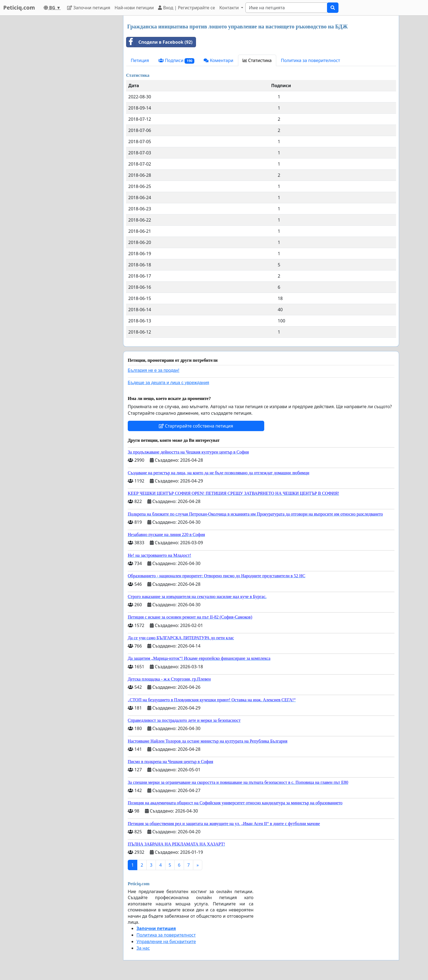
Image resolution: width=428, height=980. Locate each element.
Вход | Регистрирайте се (186, 8)
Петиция (140, 60)
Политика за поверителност (310, 60)
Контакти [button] (229, 8)
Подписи (176, 61)
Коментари (218, 60)
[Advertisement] (70, 98)
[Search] (286, 8)
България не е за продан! (154, 370)
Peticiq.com (19, 8)
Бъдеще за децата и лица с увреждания (168, 383)
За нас (143, 948)
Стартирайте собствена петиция (196, 426)
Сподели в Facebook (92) (159, 42)
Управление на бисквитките (166, 941)
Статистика (257, 60)
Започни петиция (89, 8)
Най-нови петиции (134, 8)
